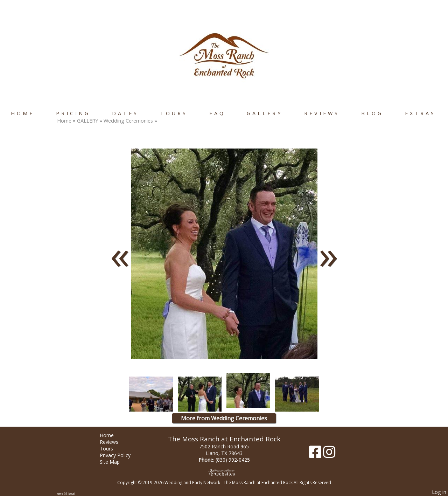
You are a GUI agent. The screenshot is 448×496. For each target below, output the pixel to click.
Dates (125, 113)
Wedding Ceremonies (129, 121)
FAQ (217, 113)
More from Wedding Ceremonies (224, 418)
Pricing (73, 113)
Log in (439, 492)
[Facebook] (316, 454)
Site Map (115, 462)
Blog (372, 113)
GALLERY (265, 113)
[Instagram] (329, 454)
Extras (420, 113)
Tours (174, 113)
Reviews (322, 113)
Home (23, 113)
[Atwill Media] (224, 472)
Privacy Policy (120, 455)
